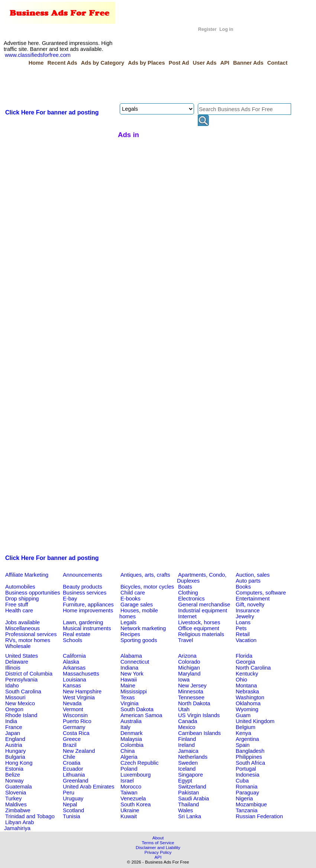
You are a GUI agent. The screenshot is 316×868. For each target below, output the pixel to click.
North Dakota (194, 703)
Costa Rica (76, 733)
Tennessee (191, 697)
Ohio (241, 680)
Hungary (15, 751)
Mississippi (134, 692)
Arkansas (74, 668)
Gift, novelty (250, 605)
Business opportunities (33, 593)
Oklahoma (248, 703)
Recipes (130, 634)
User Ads (205, 63)
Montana (246, 686)
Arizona (187, 656)
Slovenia (16, 793)
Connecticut (135, 662)
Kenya (244, 733)
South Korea (136, 804)
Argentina (247, 739)
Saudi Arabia (194, 799)
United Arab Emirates (88, 787)
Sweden (188, 763)
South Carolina (23, 692)
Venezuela (133, 799)
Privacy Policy (158, 852)
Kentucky (247, 674)
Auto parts (248, 581)
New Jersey (192, 686)
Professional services (31, 634)
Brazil (70, 745)
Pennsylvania (21, 680)
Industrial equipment (203, 610)
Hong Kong (19, 763)
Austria (14, 745)
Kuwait (129, 816)
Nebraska (247, 692)
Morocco (131, 787)
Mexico (187, 727)
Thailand (188, 804)
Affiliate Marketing (27, 575)
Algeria (129, 757)
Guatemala (19, 787)
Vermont (73, 709)
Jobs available (22, 622)
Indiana (129, 668)
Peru (69, 793)
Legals (128, 622)
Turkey (13, 799)
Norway (14, 781)
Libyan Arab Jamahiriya (19, 825)
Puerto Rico (77, 721)
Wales (186, 810)
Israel (127, 781)
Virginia (130, 703)
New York (132, 674)
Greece (72, 739)
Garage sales (137, 605)
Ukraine (130, 810)
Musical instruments (87, 628)
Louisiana (75, 680)
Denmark (131, 733)
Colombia (132, 745)
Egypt (185, 781)
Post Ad (179, 63)
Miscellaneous (22, 628)
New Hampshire (82, 692)
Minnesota (191, 692)
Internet (187, 616)
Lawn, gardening (83, 622)
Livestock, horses (199, 622)
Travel (186, 640)
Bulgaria (15, 757)
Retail (243, 634)
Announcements (83, 575)
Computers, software (261, 593)
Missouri (15, 697)
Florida (244, 656)
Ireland (186, 745)
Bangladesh (250, 751)
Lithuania (74, 775)
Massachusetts (81, 674)
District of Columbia (29, 674)
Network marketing (143, 628)
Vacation (246, 640)
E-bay (70, 599)
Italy (125, 727)
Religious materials (201, 634)
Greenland (75, 781)
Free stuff (17, 605)
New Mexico (20, 703)
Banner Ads (248, 63)
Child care (133, 593)
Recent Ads (62, 63)
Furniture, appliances (88, 605)
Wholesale (18, 646)
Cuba (242, 781)
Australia (131, 721)
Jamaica (188, 751)
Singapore (191, 775)
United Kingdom (255, 721)
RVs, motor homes (28, 640)
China (128, 751)
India (11, 721)
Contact (278, 63)
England (15, 739)
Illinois (13, 668)
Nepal (70, 804)
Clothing (188, 593)
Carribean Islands (199, 733)
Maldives (16, 804)
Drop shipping (22, 599)
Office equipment (199, 628)
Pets (241, 628)
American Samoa (141, 715)
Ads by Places (146, 63)
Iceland (187, 769)
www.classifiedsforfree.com (38, 55)
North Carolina (253, 668)
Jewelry (245, 616)
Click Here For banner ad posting (52, 112)
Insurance (248, 610)
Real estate (77, 634)
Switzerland (192, 787)
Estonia (14, 769)
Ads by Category (103, 63)
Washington (250, 697)
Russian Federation (259, 816)
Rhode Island (21, 715)
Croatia (72, 763)
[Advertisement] (139, 85)
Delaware (17, 662)
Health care (19, 610)
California (74, 656)
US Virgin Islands (199, 715)
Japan (13, 733)
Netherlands (193, 757)
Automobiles (20, 587)
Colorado (189, 662)
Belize (13, 775)
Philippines (249, 757)
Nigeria (244, 799)
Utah (184, 709)
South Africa (250, 763)
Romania (247, 787)
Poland (129, 769)
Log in (226, 29)
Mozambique (251, 804)
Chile (69, 757)
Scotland (73, 810)
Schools (72, 640)
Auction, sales (253, 575)
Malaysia (131, 739)
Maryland (189, 674)
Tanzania (247, 810)
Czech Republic (140, 763)
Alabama (131, 656)
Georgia (245, 662)
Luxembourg (136, 775)
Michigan (189, 668)
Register (207, 29)
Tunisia (72, 816)
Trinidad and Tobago (30, 816)
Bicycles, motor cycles (147, 587)
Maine (128, 686)
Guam (243, 715)
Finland (187, 739)
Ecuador (73, 769)
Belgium (246, 727)
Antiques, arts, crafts (145, 575)
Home (36, 63)
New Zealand (79, 751)
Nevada (72, 703)
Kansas (72, 686)
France (14, 727)
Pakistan (188, 793)
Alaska (71, 662)
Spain (243, 745)
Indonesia (248, 775)
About (158, 838)
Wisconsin (75, 715)
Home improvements (88, 610)
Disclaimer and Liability (158, 847)
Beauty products (83, 587)
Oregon (14, 709)
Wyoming (247, 709)
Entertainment (253, 599)
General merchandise (204, 605)
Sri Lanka (190, 816)
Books (243, 587)
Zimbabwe (18, 810)
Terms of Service (158, 843)
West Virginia (79, 697)
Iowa (184, 680)
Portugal (246, 769)
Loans (243, 622)
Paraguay (247, 793)
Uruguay (73, 799)
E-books (130, 599)
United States (22, 656)
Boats (185, 587)
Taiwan (129, 793)
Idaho (12, 686)
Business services (85, 593)
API (225, 63)
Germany (74, 727)
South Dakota (137, 709)
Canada (188, 721)
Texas (128, 697)
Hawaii (129, 680)
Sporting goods (139, 640)
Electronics (191, 599)
